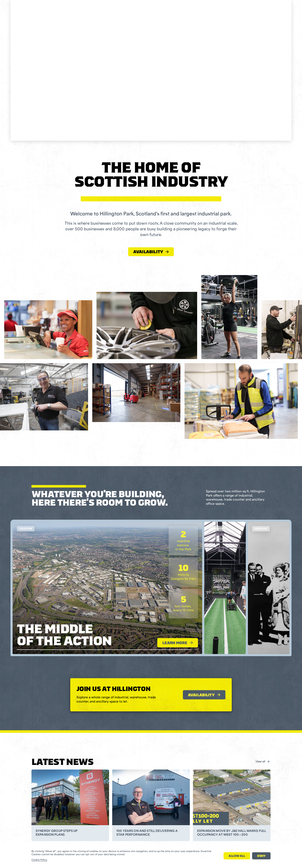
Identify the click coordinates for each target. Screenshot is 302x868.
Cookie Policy (39, 860)
